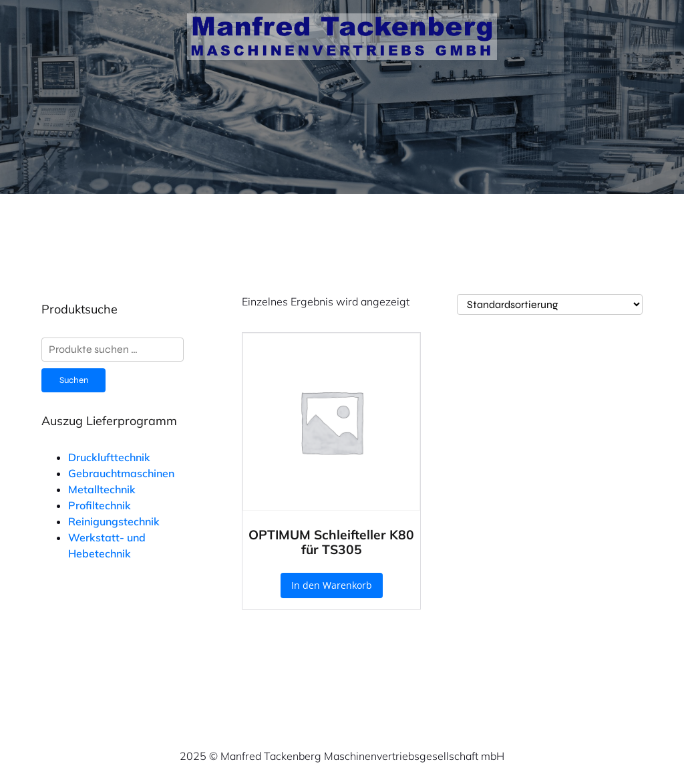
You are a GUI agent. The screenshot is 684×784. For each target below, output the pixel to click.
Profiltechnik (100, 505)
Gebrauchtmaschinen (121, 473)
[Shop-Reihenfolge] (550, 304)
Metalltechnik (102, 489)
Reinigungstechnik (114, 521)
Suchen (74, 380)
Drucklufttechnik (109, 457)
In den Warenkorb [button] (332, 585)
